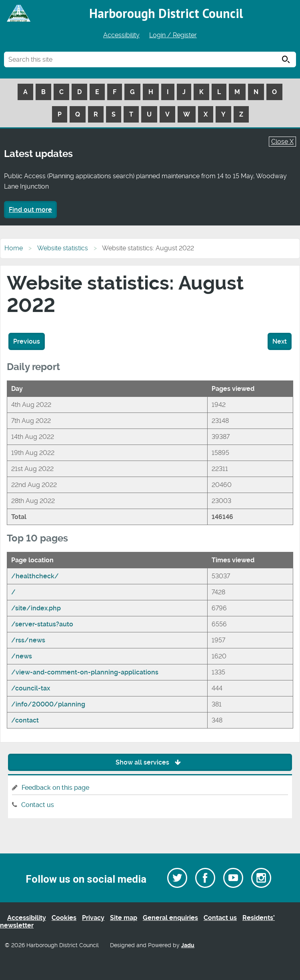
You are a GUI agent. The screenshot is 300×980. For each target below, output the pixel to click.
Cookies (64, 918)
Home (14, 248)
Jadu (188, 945)
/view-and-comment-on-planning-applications (85, 672)
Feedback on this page (55, 788)
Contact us (38, 805)
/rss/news (28, 640)
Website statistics (63, 248)
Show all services (150, 762)
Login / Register (173, 35)
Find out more (30, 210)
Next (280, 341)
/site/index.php (36, 608)
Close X (282, 142)
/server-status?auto (42, 624)
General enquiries (170, 918)
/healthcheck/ (35, 576)
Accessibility (121, 35)
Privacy (93, 918)
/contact (25, 720)
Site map (124, 918)
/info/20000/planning (48, 704)
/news (22, 656)
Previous (27, 341)
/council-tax (31, 688)
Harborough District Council (166, 13)
